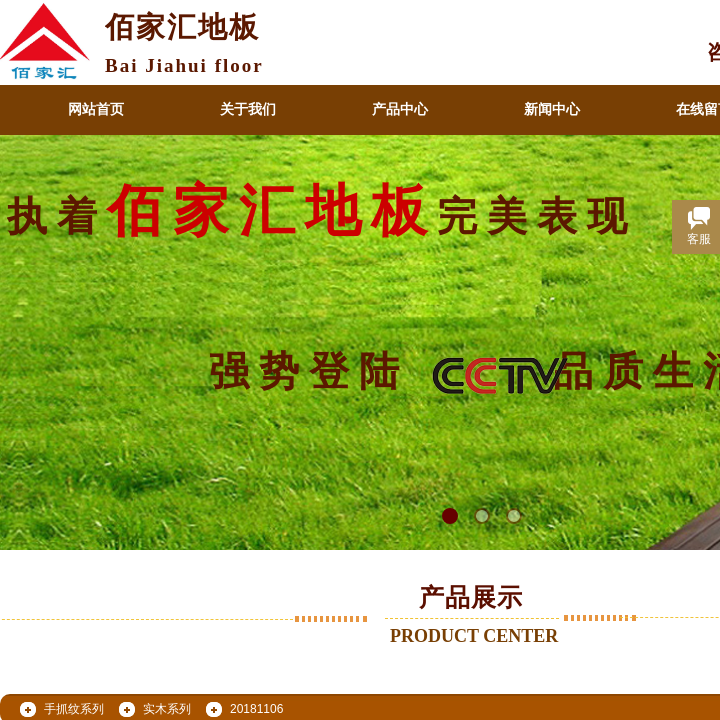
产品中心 (400, 109)
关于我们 (248, 109)
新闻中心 (552, 109)
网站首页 (96, 109)
